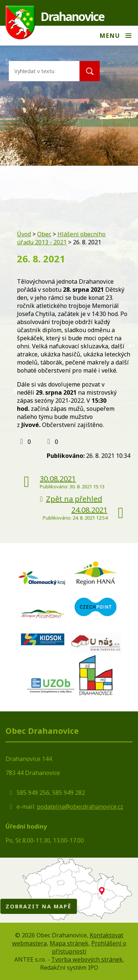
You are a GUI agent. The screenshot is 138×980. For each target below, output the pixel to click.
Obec (44, 234)
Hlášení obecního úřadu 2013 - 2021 (61, 238)
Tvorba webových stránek (87, 959)
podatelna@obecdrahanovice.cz (80, 807)
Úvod (24, 234)
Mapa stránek (69, 943)
